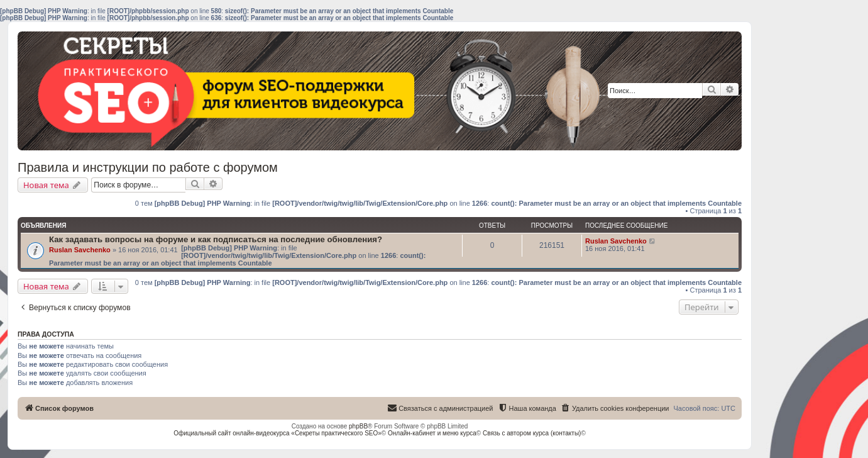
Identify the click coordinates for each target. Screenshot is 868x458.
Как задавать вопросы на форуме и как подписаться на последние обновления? (216, 239)
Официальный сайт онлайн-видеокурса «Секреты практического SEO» (277, 433)
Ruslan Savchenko (80, 250)
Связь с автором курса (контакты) (532, 433)
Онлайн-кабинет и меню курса (432, 433)
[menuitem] (615, 408)
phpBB (358, 426)
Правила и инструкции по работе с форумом (148, 167)
